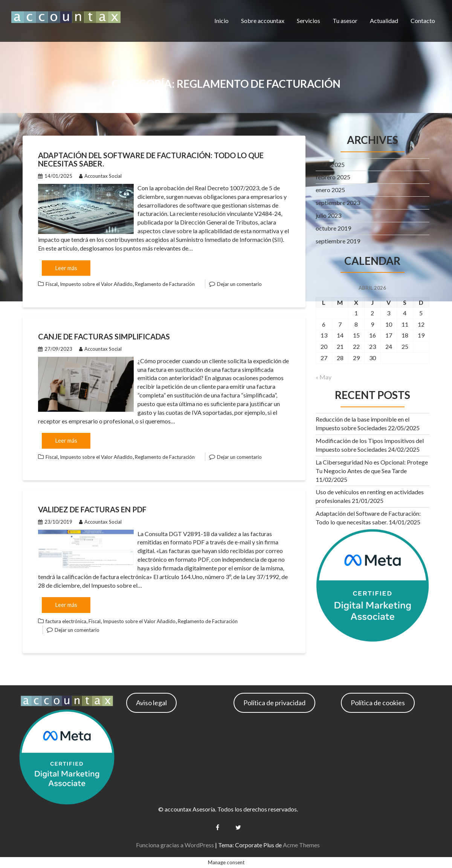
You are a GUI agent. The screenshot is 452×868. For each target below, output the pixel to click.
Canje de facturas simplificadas (104, 336)
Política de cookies (378, 703)
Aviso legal (151, 703)
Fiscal (52, 284)
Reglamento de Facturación (165, 284)
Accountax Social (100, 176)
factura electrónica (66, 621)
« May (324, 377)
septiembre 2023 (338, 202)
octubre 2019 (333, 228)
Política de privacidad (274, 703)
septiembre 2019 (338, 241)
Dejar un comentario (239, 284)
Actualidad (384, 21)
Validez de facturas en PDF (92, 509)
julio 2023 (328, 215)
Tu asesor (345, 21)
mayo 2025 (330, 164)
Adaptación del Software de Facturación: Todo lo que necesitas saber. (151, 159)
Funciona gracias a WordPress (175, 845)
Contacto (423, 21)
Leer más (66, 268)
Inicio (221, 21)
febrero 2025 (333, 177)
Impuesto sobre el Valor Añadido (96, 284)
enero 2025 (330, 190)
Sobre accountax (263, 21)
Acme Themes (301, 845)
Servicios (308, 21)
